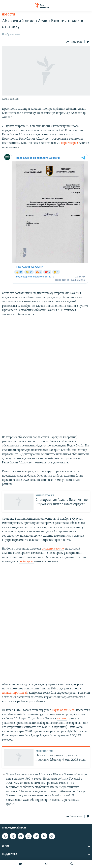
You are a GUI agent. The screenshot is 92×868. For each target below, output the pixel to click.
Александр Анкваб (15, 693)
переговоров (70, 143)
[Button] (74, 42)
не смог (62, 719)
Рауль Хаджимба (63, 710)
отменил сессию (53, 549)
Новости (8, 15)
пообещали (26, 562)
